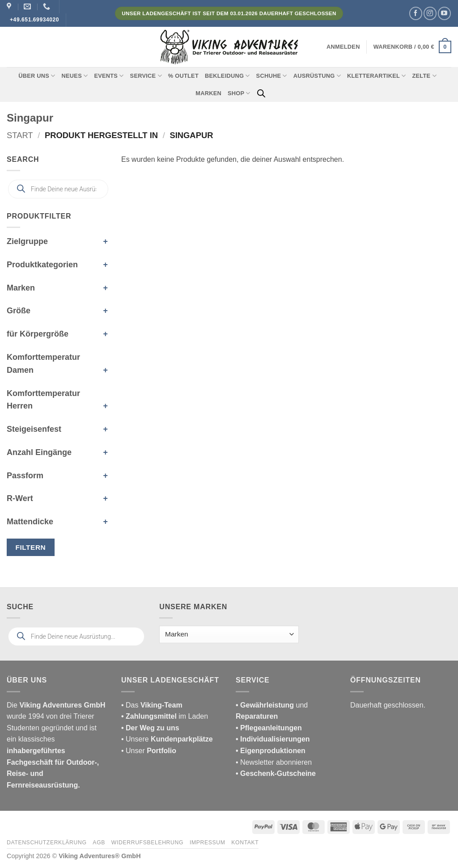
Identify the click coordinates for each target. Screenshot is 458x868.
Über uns (37, 76)
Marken (208, 93)
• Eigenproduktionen (271, 751)
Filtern (31, 547)
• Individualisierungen (273, 739)
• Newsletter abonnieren (274, 762)
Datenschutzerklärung (47, 843)
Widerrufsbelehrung (147, 843)
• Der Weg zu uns (150, 728)
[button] (343, 47)
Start (20, 135)
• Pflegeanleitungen (269, 728)
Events (109, 76)
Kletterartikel (377, 76)
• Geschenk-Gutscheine (276, 773)
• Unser (149, 751)
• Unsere (136, 739)
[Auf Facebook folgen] (416, 13)
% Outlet (183, 76)
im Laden (165, 716)
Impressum (208, 843)
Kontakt (245, 843)
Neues (75, 76)
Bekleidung (227, 76)
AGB (99, 843)
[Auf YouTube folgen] (444, 13)
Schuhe (272, 76)
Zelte (424, 76)
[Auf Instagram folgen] (430, 13)
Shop (239, 93)
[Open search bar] (261, 93)
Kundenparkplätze (182, 739)
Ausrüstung (317, 76)
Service (146, 76)
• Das (152, 705)
